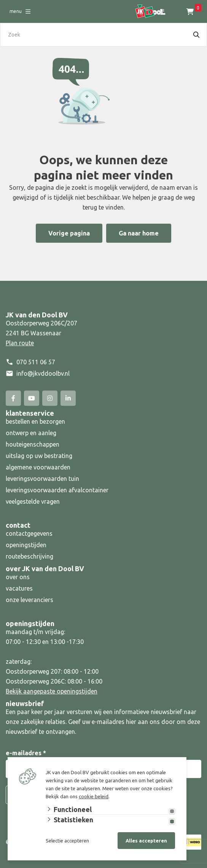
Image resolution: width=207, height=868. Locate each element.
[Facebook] (13, 398)
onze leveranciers (29, 600)
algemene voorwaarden (38, 467)
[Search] (196, 35)
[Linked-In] (68, 398)
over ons (18, 577)
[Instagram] (50, 398)
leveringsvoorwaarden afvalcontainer (58, 490)
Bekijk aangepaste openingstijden (52, 691)
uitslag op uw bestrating (39, 456)
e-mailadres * (26, 753)
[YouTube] (32, 398)
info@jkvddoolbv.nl (43, 373)
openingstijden (26, 545)
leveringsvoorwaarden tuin (42, 479)
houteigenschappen (33, 444)
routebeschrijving (29, 556)
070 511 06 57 (36, 362)
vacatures (19, 588)
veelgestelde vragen (33, 501)
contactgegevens (29, 533)
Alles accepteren (146, 841)
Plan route (20, 343)
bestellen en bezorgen (35, 421)
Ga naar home (139, 233)
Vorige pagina (69, 233)
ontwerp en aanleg (31, 433)
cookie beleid (94, 796)
